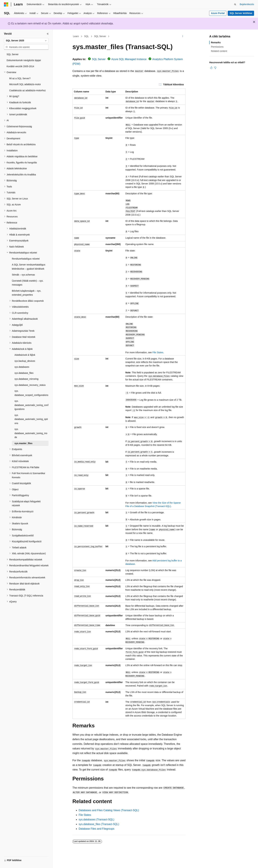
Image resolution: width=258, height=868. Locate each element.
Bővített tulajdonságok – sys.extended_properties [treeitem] (26, 293)
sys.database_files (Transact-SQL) (99, 824)
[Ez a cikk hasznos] (211, 68)
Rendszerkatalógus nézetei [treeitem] (26, 259)
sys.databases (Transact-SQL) (96, 820)
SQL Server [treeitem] (13, 54)
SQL (87, 36)
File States (158, 352)
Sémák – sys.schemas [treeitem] (23, 275)
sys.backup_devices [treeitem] (25, 361)
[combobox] (26, 41)
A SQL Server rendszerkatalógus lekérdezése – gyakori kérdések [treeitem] (29, 267)
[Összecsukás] (48, 34)
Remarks (216, 42)
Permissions (217, 47)
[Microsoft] (6, 4)
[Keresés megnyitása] (235, 4)
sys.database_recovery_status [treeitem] (30, 385)
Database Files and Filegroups (97, 829)
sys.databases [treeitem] (22, 367)
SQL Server (100, 36)
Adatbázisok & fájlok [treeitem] (25, 355)
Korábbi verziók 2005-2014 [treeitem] (20, 66)
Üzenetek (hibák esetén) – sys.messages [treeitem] (28, 283)
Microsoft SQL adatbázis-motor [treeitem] (25, 84)
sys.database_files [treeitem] (24, 373)
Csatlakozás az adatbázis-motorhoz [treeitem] (27, 90)
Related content (219, 51)
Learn (76, 36)
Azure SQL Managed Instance (129, 59)
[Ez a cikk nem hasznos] (215, 68)
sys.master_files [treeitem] (23, 443)
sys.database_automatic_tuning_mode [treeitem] (31, 433)
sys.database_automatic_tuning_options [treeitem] (31, 419)
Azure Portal (218, 13)
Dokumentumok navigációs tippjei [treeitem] (24, 60)
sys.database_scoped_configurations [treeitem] (31, 393)
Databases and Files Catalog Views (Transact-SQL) (109, 810)
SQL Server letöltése (241, 13)
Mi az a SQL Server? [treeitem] (20, 78)
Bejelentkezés (247, 4)
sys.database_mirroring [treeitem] (26, 379)
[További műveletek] (183, 36)
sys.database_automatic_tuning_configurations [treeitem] (31, 405)
